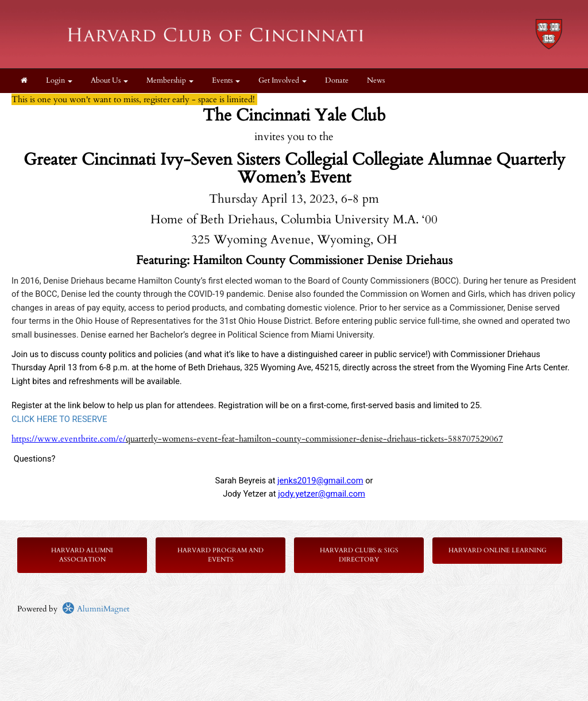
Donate (337, 81)
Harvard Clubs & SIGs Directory (359, 555)
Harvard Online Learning (498, 550)
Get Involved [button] (283, 81)
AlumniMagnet (96, 609)
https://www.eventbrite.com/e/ (69, 439)
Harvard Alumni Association (82, 555)
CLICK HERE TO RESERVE (59, 419)
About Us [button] (109, 81)
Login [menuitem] (59, 81)
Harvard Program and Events (220, 555)
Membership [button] (170, 81)
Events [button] (226, 81)
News (376, 81)
